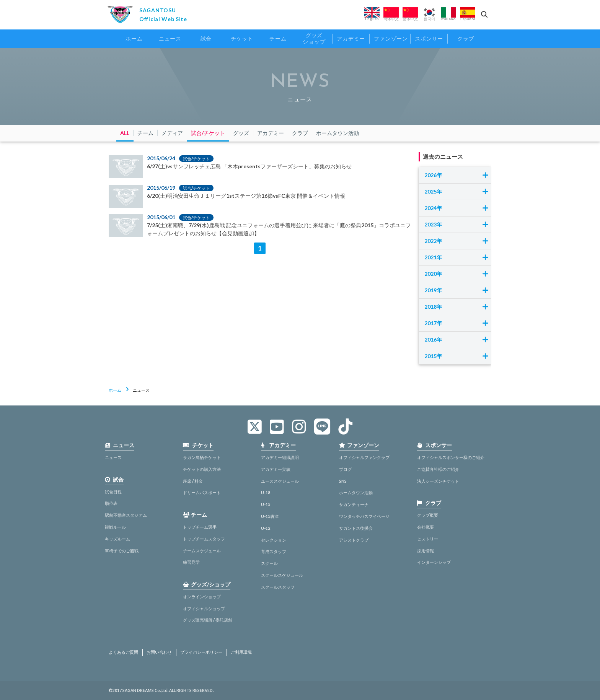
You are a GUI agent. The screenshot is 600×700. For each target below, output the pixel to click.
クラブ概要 (428, 515)
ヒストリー (428, 539)
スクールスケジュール (282, 575)
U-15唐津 (270, 516)
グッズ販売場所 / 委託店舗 (208, 620)
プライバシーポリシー (201, 652)
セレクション (274, 540)
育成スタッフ (274, 551)
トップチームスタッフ (204, 539)
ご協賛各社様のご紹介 (438, 469)
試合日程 (113, 492)
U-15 (266, 504)
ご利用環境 (241, 652)
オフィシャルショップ (204, 608)
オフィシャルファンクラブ (364, 457)
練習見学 (191, 562)
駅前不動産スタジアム (126, 515)
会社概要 (426, 527)
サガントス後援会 (356, 528)
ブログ (345, 469)
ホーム (115, 390)
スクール (269, 563)
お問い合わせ (159, 652)
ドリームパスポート (202, 492)
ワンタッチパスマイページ (364, 516)
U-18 (266, 492)
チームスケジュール (202, 551)
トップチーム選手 (200, 527)
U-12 (266, 528)
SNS (343, 481)
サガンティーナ (354, 504)
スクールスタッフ (278, 587)
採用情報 (426, 551)
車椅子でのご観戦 (122, 551)
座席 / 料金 (193, 481)
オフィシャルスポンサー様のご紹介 (451, 457)
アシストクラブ (354, 540)
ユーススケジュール (280, 481)
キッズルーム (117, 539)
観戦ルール (115, 527)
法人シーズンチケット (438, 481)
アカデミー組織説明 (280, 457)
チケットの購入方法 (202, 469)
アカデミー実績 (276, 469)
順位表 (111, 503)
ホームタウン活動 (356, 492)
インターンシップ (434, 562)
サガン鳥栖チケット (202, 457)
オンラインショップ (202, 597)
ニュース (113, 457)
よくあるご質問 (123, 652)
